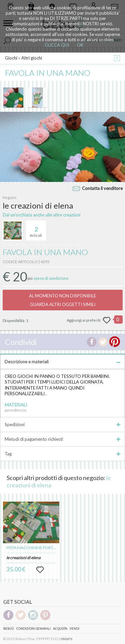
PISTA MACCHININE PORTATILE (34, 548)
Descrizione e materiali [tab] (62, 362)
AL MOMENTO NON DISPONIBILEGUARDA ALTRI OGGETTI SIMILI (62, 300)
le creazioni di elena (23, 558)
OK (80, 45)
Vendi (74, 629)
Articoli (36, 229)
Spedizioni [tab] (62, 424)
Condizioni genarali (33, 629)
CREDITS (66, 639)
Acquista (60, 629)
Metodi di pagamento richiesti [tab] (62, 439)
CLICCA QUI (57, 45)
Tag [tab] (62, 454)
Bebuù (9, 629)
